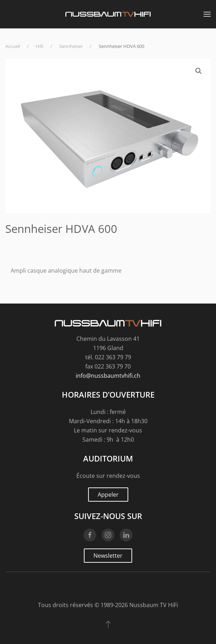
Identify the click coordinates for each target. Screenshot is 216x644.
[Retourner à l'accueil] (108, 14)
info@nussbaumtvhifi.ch (108, 376)
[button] (207, 14)
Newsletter (108, 556)
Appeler (108, 495)
